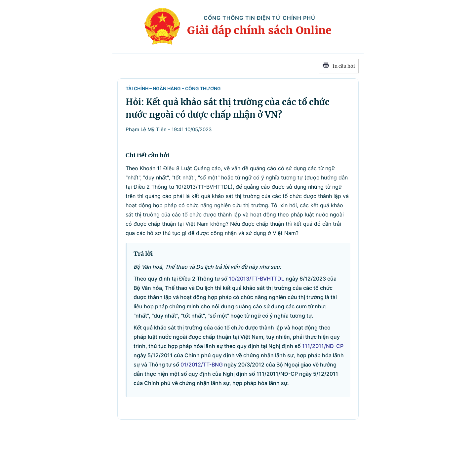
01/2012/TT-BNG (202, 365)
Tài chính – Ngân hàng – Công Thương (173, 88)
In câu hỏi (339, 66)
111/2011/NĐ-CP (323, 346)
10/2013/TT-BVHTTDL (257, 279)
